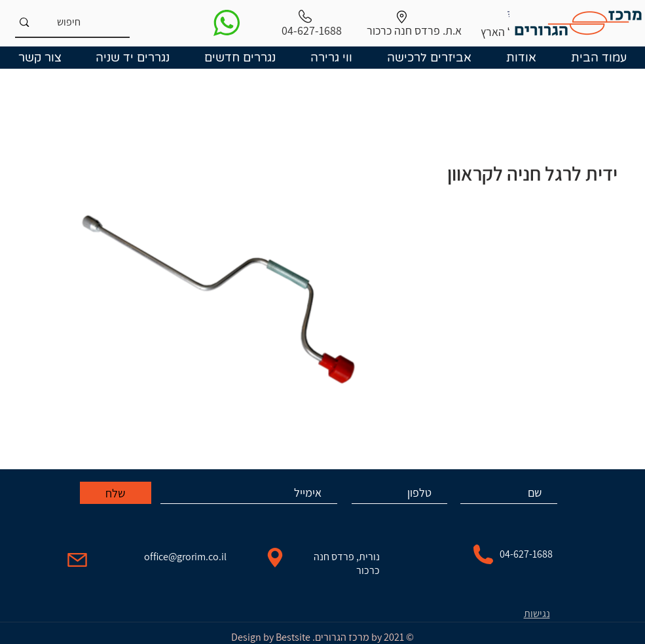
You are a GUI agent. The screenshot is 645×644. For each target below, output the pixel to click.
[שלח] (116, 493)
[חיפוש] (94, 22)
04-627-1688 (526, 554)
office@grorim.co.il (185, 557)
